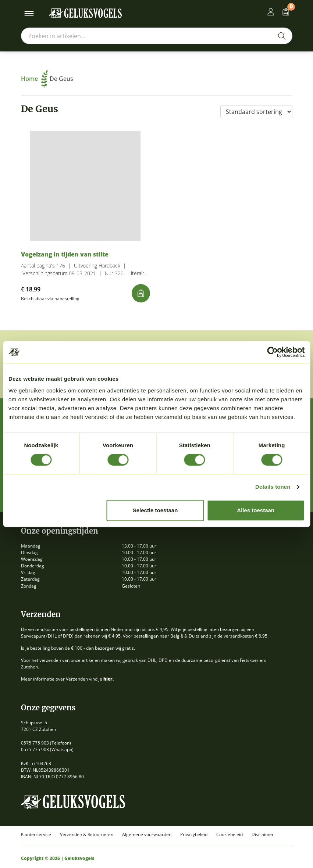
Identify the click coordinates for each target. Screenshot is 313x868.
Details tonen (273, 487)
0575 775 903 (35, 743)
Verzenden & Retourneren (87, 835)
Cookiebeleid (230, 835)
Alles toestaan (256, 510)
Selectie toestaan (155, 510)
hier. (109, 679)
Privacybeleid (194, 835)
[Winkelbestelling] (256, 112)
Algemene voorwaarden (147, 835)
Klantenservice (36, 835)
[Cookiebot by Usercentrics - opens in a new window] (272, 352)
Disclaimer (263, 835)
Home (34, 79)
